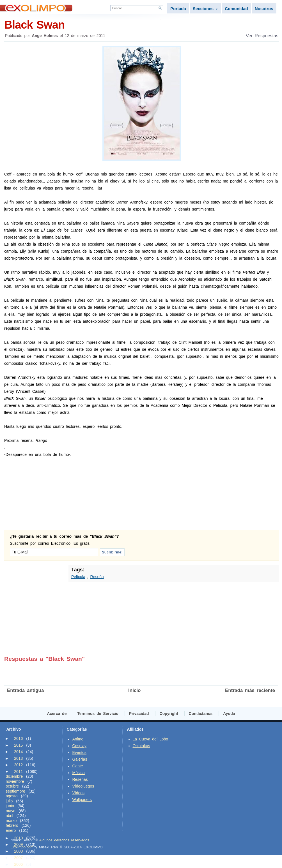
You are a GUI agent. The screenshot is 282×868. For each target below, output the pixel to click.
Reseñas (80, 779)
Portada (178, 9)
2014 (18, 752)
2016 (18, 738)
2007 (18, 858)
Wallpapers (82, 800)
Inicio (134, 690)
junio (10, 806)
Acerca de (57, 714)
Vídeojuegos (83, 786)
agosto (12, 796)
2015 (18, 745)
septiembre (16, 791)
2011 (18, 772)
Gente (78, 766)
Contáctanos (201, 714)
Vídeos (79, 793)
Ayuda (229, 714)
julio (9, 801)
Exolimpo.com (22, 847)
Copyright (169, 714)
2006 (18, 864)
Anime (78, 739)
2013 (18, 758)
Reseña (97, 577)
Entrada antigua (25, 690)
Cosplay (80, 746)
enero (11, 830)
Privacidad (139, 714)
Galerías (80, 759)
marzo (11, 821)
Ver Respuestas (262, 36)
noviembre (15, 781)
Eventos (80, 752)
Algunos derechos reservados (64, 840)
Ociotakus (141, 746)
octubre (12, 786)
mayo (11, 811)
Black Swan (142, 24)
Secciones (205, 9)
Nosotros (264, 9)
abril (10, 816)
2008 (18, 851)
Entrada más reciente (250, 690)
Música (79, 773)
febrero (12, 825)
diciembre (14, 776)
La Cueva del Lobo (151, 739)
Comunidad (236, 9)
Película (78, 577)
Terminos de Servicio (98, 714)
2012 (18, 765)
